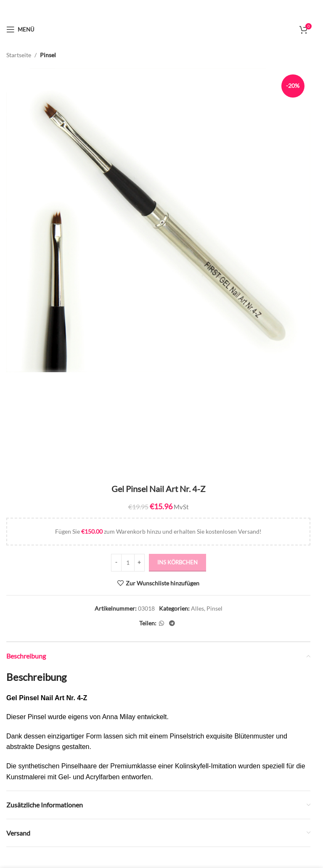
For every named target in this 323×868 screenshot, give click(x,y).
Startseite (19, 55)
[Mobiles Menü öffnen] (20, 29)
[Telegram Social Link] (172, 623)
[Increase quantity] (139, 563)
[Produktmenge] (128, 563)
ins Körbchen (177, 562)
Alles (197, 608)
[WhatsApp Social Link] (161, 623)
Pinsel (48, 55)
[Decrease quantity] (116, 563)
